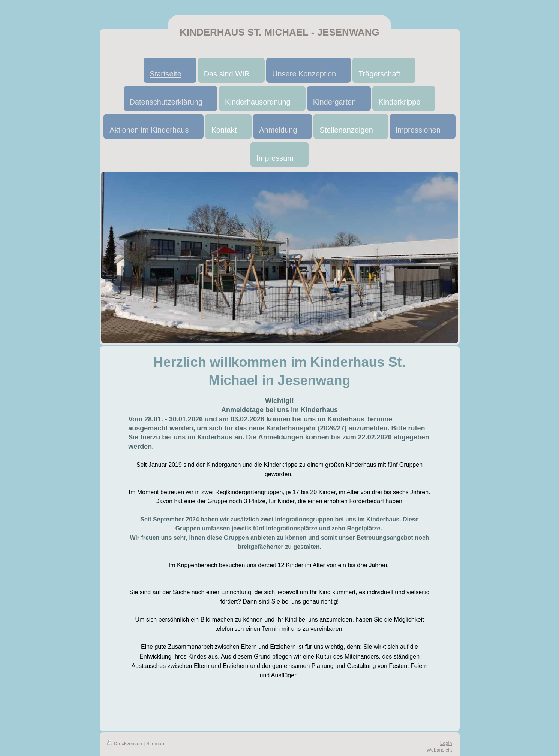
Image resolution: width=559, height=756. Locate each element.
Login (446, 743)
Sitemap (155, 743)
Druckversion (125, 743)
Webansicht (439, 750)
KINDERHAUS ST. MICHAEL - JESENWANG (279, 32)
